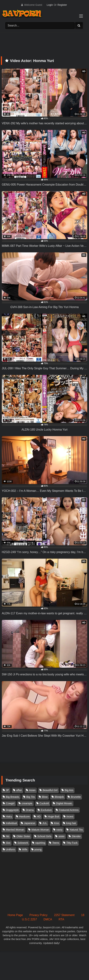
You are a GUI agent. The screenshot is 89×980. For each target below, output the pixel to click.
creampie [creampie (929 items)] (27, 803)
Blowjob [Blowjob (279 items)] (59, 797)
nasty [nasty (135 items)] (59, 830)
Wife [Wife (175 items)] (25, 849)
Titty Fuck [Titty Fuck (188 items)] (72, 843)
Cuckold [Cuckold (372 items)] (44, 803)
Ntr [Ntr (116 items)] (8, 836)
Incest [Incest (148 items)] (70, 816)
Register (62, 5)
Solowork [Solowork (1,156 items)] (23, 843)
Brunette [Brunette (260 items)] (76, 797)
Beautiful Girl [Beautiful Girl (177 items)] (50, 790)
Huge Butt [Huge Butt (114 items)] (54, 816)
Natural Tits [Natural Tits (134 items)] (76, 830)
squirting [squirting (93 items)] (40, 843)
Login (50, 5)
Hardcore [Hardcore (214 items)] (24, 816)
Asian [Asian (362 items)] (32, 790)
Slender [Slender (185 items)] (76, 836)
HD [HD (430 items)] (39, 816)
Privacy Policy (39, 915)
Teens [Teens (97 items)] (56, 843)
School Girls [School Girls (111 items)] (44, 836)
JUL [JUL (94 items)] (45, 823)
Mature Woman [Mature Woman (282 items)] (40, 830)
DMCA (48, 919)
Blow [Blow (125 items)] (45, 797)
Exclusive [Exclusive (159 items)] (46, 810)
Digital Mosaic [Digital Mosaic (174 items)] (64, 803)
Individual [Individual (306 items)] (11, 823)
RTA (61, 919)
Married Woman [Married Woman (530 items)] (15, 830)
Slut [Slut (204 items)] (8, 843)
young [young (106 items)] (38, 849)
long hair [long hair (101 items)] (71, 823)
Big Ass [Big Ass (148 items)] (69, 790)
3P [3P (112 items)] (8, 790)
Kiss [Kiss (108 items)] (57, 823)
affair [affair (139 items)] (19, 790)
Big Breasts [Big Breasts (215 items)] (13, 797)
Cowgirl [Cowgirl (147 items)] (10, 803)
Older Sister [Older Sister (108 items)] (23, 836)
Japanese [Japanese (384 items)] (30, 823)
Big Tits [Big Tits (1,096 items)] (30, 797)
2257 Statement (64, 915)
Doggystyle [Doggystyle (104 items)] (12, 810)
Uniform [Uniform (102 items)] (10, 849)
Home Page (15, 915)
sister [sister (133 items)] (62, 836)
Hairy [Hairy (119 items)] (9, 816)
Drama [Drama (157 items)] (30, 810)
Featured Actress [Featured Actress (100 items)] (69, 810)
